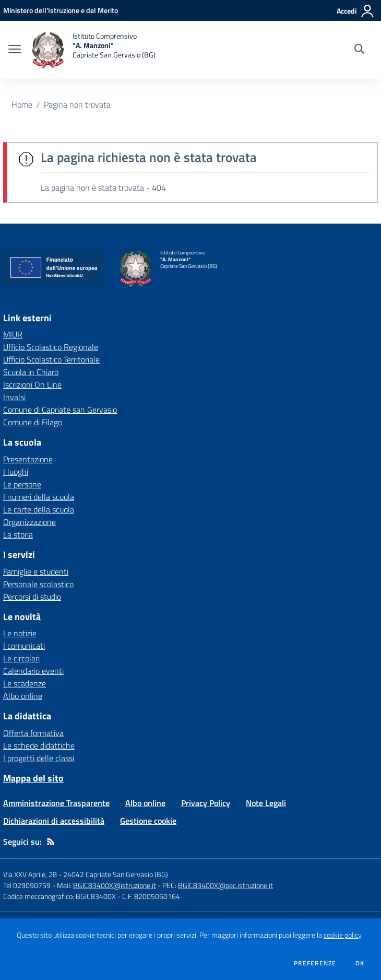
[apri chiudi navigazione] (15, 50)
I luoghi (16, 472)
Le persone (22, 484)
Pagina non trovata (77, 104)
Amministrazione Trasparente (56, 803)
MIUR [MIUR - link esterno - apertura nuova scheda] (13, 334)
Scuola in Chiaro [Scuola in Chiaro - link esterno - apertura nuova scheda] (31, 372)
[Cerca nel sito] (359, 50)
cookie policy (342, 935)
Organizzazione (29, 522)
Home (22, 104)
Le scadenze (25, 683)
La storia (18, 534)
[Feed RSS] (51, 842)
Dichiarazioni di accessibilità (54, 821)
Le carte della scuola (39, 509)
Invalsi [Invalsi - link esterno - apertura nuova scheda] (14, 397)
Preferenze (315, 963)
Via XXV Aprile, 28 (30, 874)
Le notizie (20, 633)
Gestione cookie (148, 821)
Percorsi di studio (32, 597)
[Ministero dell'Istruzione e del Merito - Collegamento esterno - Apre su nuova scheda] (61, 10)
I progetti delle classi (39, 758)
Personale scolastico (38, 584)
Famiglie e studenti (36, 571)
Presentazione (28, 459)
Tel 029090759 (27, 885)
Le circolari (21, 658)
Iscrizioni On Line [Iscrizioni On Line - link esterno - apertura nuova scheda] (32, 384)
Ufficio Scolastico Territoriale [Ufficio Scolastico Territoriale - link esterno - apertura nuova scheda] (51, 359)
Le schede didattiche (39, 745)
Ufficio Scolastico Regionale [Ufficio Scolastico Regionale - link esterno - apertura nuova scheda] (51, 347)
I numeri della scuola (39, 497)
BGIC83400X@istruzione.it (115, 885)
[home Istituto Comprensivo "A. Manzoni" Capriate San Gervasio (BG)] (93, 50)
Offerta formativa (33, 733)
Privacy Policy (206, 803)
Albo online (23, 696)
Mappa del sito (33, 778)
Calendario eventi (33, 671)
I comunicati (24, 646)
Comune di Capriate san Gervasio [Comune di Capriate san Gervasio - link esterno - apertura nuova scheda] (60, 410)
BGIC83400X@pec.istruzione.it (225, 885)
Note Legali (266, 803)
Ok (360, 963)
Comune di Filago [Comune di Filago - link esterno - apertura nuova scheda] (33, 422)
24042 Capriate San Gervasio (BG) (116, 874)
